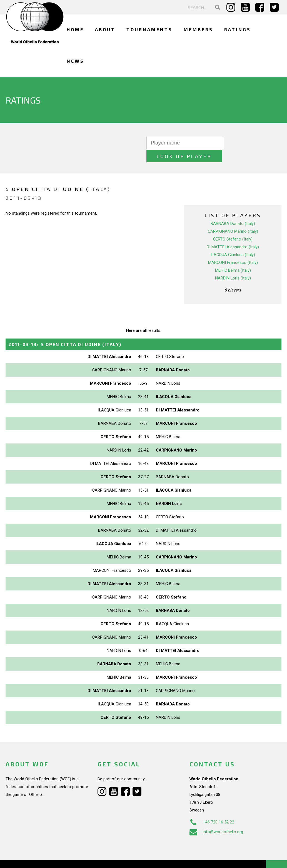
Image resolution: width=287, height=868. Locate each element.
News (75, 61)
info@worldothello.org (216, 818)
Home (75, 29)
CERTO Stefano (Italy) (233, 226)
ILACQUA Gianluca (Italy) (233, 242)
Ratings (238, 29)
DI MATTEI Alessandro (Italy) (233, 234)
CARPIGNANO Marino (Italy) (233, 218)
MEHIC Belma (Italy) (233, 257)
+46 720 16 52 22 (212, 809)
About (105, 29)
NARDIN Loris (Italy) (233, 265)
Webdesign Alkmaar (40, 858)
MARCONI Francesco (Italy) (233, 249)
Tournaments (149, 29)
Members (198, 29)
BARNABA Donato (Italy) (233, 210)
